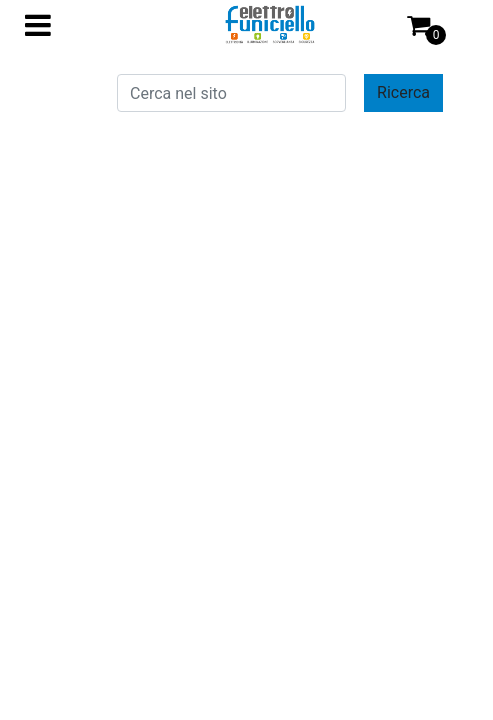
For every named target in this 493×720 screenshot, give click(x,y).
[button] (403, 93)
